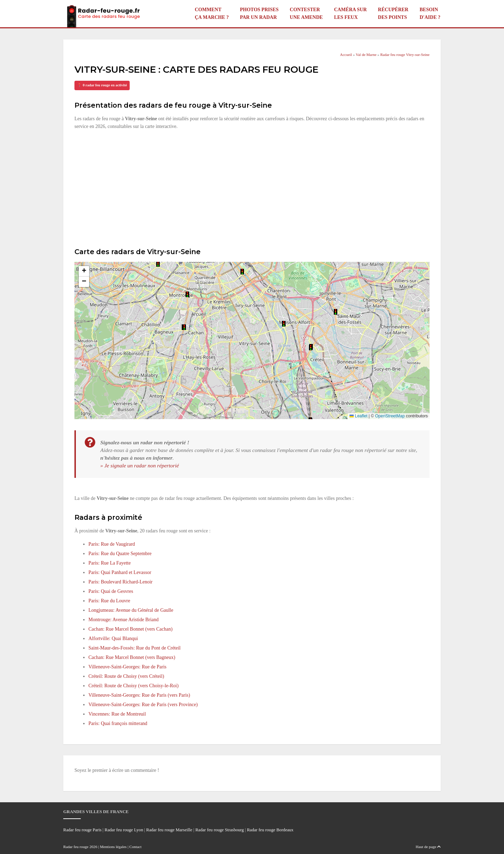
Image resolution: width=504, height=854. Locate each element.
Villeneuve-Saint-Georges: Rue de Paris (127, 667)
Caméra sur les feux (351, 13)
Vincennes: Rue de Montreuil (117, 714)
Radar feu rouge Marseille (169, 830)
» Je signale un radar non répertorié (140, 465)
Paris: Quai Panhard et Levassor (120, 572)
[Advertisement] (252, 188)
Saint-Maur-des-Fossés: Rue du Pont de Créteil (135, 648)
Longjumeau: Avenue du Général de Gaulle (131, 610)
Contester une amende (306, 13)
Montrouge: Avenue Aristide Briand (124, 620)
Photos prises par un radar (259, 13)
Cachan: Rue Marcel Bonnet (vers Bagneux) (132, 657)
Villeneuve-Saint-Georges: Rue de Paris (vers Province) (143, 705)
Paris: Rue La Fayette (110, 563)
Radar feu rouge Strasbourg (220, 830)
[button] (158, 264)
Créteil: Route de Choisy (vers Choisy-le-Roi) (134, 686)
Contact (135, 847)
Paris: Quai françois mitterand (118, 723)
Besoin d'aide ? (430, 13)
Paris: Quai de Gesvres (111, 591)
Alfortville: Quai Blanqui (113, 638)
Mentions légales (113, 847)
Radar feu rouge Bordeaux (270, 830)
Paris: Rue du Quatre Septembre (120, 554)
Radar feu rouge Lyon (124, 830)
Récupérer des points (393, 13)
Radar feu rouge (76, 847)
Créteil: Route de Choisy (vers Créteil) (126, 676)
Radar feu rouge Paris (82, 830)
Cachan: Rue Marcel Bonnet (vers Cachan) (131, 629)
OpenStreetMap (390, 416)
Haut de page (428, 847)
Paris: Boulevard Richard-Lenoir (121, 582)
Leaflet (358, 416)
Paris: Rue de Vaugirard (112, 544)
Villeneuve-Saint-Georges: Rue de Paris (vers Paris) (139, 695)
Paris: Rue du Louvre (109, 601)
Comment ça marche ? (212, 13)
